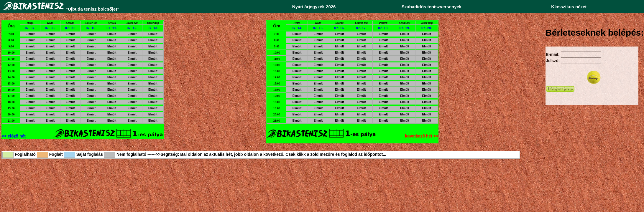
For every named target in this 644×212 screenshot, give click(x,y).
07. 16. (339, 28)
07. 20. (427, 28)
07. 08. (50, 28)
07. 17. (362, 28)
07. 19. (405, 28)
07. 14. (297, 28)
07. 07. (30, 28)
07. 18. (383, 28)
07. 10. (91, 28)
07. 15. (318, 28)
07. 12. (132, 28)
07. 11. (112, 28)
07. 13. (153, 28)
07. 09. (70, 28)
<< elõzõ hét (14, 136)
